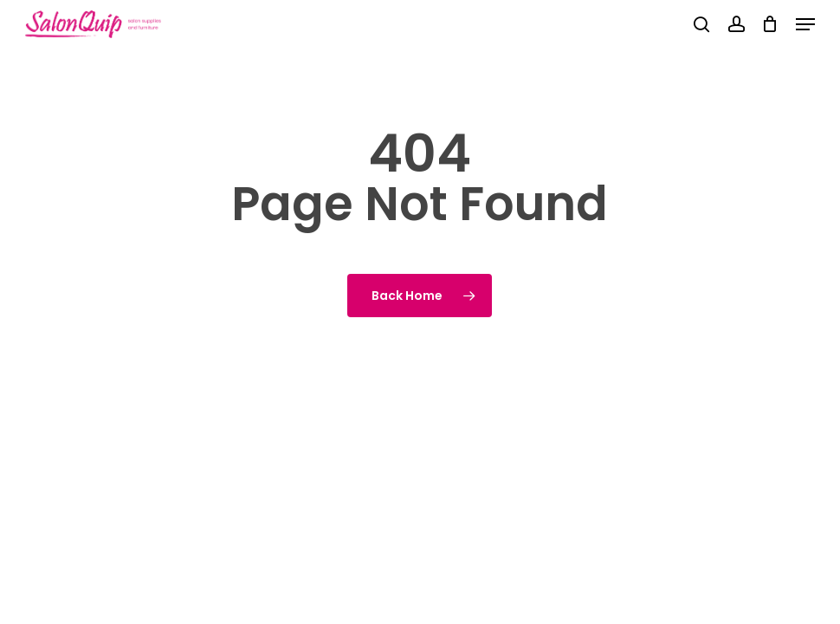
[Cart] (770, 24)
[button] (805, 24)
